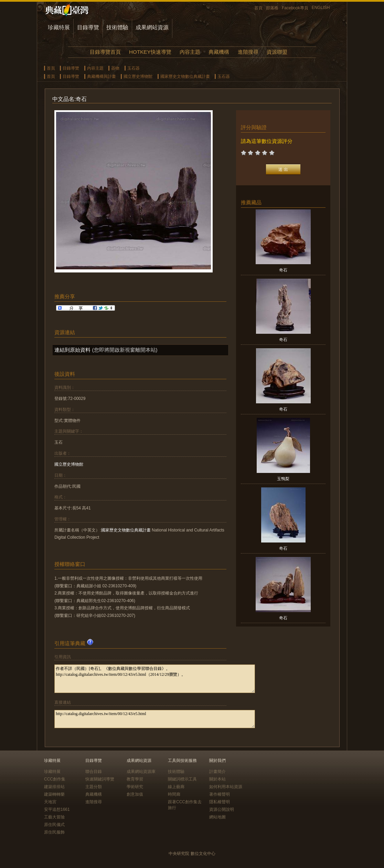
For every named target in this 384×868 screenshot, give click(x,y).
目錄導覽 (88, 27)
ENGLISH (321, 8)
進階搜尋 (248, 52)
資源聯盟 (277, 52)
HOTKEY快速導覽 (150, 52)
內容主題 (190, 52)
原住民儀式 (54, 825)
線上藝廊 (176, 787)
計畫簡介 (217, 772)
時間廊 (174, 794)
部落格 (272, 8)
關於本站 (217, 779)
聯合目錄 (94, 772)
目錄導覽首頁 (105, 52)
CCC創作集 (55, 779)
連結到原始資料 (72, 350)
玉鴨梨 (283, 479)
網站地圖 (217, 817)
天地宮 (50, 802)
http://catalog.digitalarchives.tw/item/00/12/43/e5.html (155, 719)
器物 (115, 68)
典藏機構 (219, 52)
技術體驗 (117, 27)
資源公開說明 (222, 809)
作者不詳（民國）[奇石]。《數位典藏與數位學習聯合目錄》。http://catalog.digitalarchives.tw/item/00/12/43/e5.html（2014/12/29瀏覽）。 (155, 679)
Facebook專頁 (295, 8)
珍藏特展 (59, 27)
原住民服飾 (54, 832)
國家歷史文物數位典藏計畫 (185, 76)
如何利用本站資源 (226, 787)
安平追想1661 (57, 809)
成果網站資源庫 (141, 772)
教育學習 (135, 779)
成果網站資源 (152, 27)
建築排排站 (54, 787)
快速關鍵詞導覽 (100, 779)
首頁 (258, 8)
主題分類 (94, 787)
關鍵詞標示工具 (182, 779)
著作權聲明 (220, 794)
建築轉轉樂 (54, 794)
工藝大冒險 (54, 817)
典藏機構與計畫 (102, 76)
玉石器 (134, 68)
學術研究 (135, 787)
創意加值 (135, 794)
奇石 (283, 270)
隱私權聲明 (220, 802)
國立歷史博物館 (138, 76)
